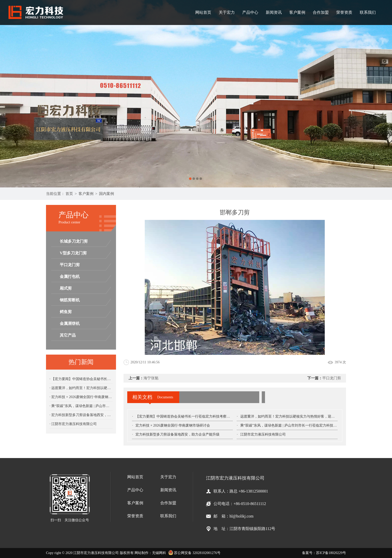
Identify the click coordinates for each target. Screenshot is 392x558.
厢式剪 (66, 288)
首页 (69, 194)
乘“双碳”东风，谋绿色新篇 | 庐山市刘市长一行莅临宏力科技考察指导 (294, 425)
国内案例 (106, 194)
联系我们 (368, 12)
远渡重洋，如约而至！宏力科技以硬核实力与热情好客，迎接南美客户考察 (298, 416)
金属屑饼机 (70, 323)
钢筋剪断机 (70, 300)
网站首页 (203, 12)
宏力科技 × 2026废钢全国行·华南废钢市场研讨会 (173, 425)
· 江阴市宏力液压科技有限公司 (73, 424)
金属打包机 (70, 277)
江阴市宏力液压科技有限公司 (263, 434)
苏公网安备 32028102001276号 (194, 553)
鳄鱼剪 (66, 312)
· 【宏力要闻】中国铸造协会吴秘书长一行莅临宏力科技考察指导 (81, 379)
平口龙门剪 (70, 265)
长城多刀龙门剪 (74, 241)
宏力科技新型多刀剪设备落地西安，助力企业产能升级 (177, 434)
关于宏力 (227, 12)
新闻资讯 (274, 12)
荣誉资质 (344, 12)
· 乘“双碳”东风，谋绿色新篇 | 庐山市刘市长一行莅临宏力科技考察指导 (81, 406)
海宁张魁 (151, 378)
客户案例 (297, 12)
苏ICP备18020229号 (331, 553)
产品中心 (250, 12)
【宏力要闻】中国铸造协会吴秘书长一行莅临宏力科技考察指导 (184, 416)
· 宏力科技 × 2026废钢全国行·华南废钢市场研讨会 (81, 397)
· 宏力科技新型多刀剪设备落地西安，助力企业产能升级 (81, 415)
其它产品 (68, 335)
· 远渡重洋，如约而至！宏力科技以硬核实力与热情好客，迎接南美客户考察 (81, 388)
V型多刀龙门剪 (73, 253)
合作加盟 (321, 12)
